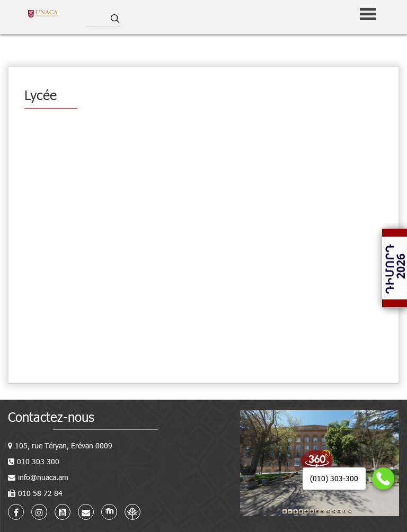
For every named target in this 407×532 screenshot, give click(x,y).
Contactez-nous (51, 417)
